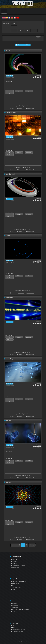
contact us (15, 606)
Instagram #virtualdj (18, 630)
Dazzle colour (11, 51)
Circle (8, 236)
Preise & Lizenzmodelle (18, 565)
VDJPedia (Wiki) (16, 587)
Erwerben (14, 561)
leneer (40, 75)
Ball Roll (9, 421)
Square (8, 482)
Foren (13, 589)
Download (14, 559)
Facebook (15, 626)
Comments (21, 108)
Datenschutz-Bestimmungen (20, 609)
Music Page (10, 359)
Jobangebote (15, 608)
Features (14, 563)
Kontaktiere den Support (19, 582)
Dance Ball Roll (11, 112)
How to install (30, 108)
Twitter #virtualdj (17, 632)
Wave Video (10, 297)
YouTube (15, 628)
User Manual (15, 583)
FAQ (13, 585)
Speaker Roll (10, 174)
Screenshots (15, 567)
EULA (13, 611)
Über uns (14, 604)
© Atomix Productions (23, 642)
